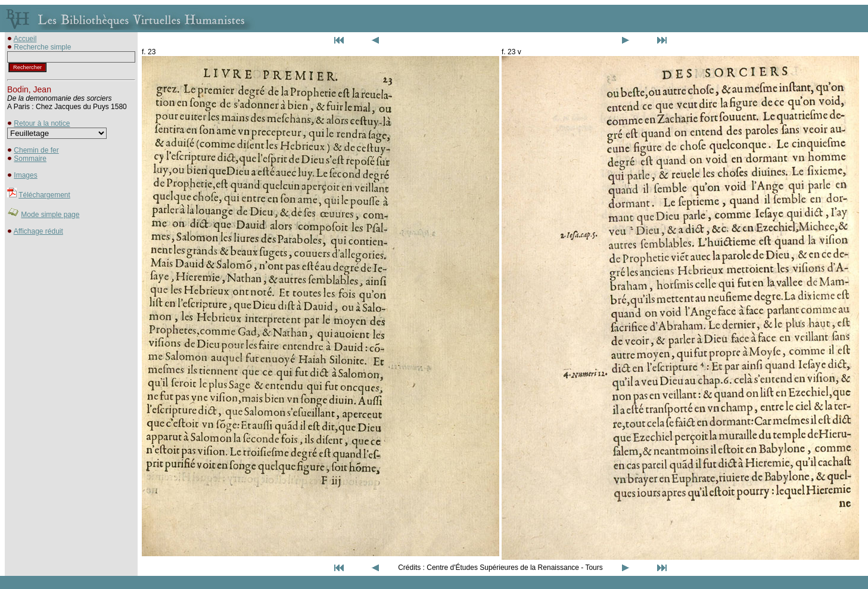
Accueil (25, 39)
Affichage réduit (38, 231)
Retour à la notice (42, 123)
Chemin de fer (36, 150)
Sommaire (30, 159)
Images (25, 175)
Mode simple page (50, 215)
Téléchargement (44, 195)
